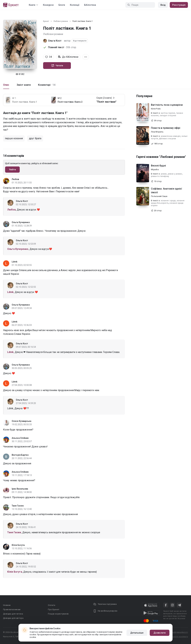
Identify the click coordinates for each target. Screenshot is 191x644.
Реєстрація (179, 5)
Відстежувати (80, 41)
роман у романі (175, 174)
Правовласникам (12, 609)
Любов (15, 179)
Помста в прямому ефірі (166, 128)
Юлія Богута (18, 545)
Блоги (62, 5)
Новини (7, 605)
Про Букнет (54, 609)
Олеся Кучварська (22, 421)
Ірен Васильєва (20, 489)
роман (164, 174)
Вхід (163, 5)
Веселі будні (158, 166)
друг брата (35, 138)
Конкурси (48, 5)
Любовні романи (61, 21)
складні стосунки (168, 116)
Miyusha (155, 169)
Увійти (12, 170)
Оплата (52, 605)
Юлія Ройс (156, 109)
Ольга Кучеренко (21, 222)
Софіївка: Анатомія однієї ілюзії (166, 191)
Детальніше (137, 633)
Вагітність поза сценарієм (167, 105)
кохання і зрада (168, 201)
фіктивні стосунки (168, 139)
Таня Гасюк (18, 506)
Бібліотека (90, 5)
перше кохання (14, 138)
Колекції (75, 5)
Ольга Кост (55, 41)
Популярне (144, 96)
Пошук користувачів (58, 614)
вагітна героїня (168, 113)
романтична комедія (171, 136)
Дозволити (160, 633)
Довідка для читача (13, 614)
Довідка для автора (13, 618)
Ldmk (14, 262)
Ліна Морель (157, 132)
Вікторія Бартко (20, 455)
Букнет (46, 21)
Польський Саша (159, 196)
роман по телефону (160, 176)
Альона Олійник (20, 438)
